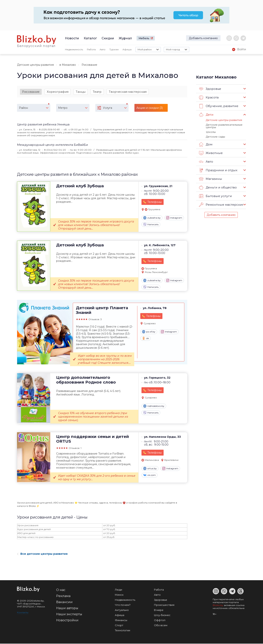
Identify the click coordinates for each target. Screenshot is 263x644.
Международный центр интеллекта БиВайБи (52, 145)
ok (145, 339)
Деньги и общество (218, 187)
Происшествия (164, 605)
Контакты (23, 613)
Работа (91, 49)
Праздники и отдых (218, 170)
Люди (118, 590)
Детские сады (215, 136)
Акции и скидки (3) (150, 108)
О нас (61, 590)
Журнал (125, 38)
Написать (151, 225)
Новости (72, 38)
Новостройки (67, 621)
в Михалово (68, 65)
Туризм (114, 49)
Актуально (122, 610)
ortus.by (150, 469)
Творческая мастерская (128, 92)
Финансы (121, 621)
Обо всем (161, 626)
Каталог (90, 38)
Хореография (58, 92)
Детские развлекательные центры (224, 126)
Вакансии (64, 602)
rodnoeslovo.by (154, 406)
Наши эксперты (69, 615)
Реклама (63, 596)
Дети (206, 115)
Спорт (119, 626)
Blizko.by (218, 606)
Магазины (210, 178)
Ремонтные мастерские (221, 204)
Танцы (81, 92)
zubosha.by (152, 218)
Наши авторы (67, 608)
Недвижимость (74, 49)
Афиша (127, 49)
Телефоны (154, 202)
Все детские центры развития (42, 554)
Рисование (31, 92)
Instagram (174, 218)
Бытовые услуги (215, 195)
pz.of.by (149, 332)
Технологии (122, 631)
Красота (209, 97)
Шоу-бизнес (162, 615)
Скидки (108, 38)
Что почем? (123, 605)
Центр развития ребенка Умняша (43, 125)
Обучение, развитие (218, 106)
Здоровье (210, 89)
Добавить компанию (203, 38)
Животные (211, 152)
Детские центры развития (35, 65)
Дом (206, 144)
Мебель (144, 38)
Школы (211, 132)
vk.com (150, 475)
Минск (119, 595)
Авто (103, 49)
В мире (159, 610)
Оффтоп (160, 621)
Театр (97, 92)
